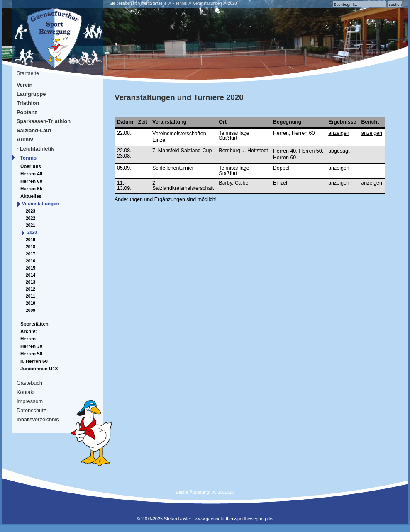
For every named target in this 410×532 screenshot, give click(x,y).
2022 (31, 218)
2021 (31, 225)
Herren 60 (31, 181)
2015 (31, 268)
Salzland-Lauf (34, 130)
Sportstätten (34, 324)
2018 (31, 247)
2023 (31, 211)
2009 (31, 310)
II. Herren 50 (34, 361)
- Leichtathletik (35, 149)
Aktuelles (31, 196)
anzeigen (339, 133)
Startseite (158, 3)
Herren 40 (31, 174)
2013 (31, 282)
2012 (31, 289)
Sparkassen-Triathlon (44, 121)
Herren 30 (31, 346)
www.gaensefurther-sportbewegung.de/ (234, 519)
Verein (24, 85)
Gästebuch (29, 383)
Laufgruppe (31, 94)
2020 (32, 232)
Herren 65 (31, 189)
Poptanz (27, 112)
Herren (28, 339)
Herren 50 (31, 354)
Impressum (30, 401)
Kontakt (26, 392)
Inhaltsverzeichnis (38, 419)
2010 (31, 303)
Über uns (31, 166)
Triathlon (28, 103)
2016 (31, 261)
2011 (31, 296)
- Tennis (180, 3)
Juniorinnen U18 (39, 369)
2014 (31, 275)
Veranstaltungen (207, 3)
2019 (31, 240)
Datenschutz (31, 410)
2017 (31, 254)
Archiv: (26, 140)
